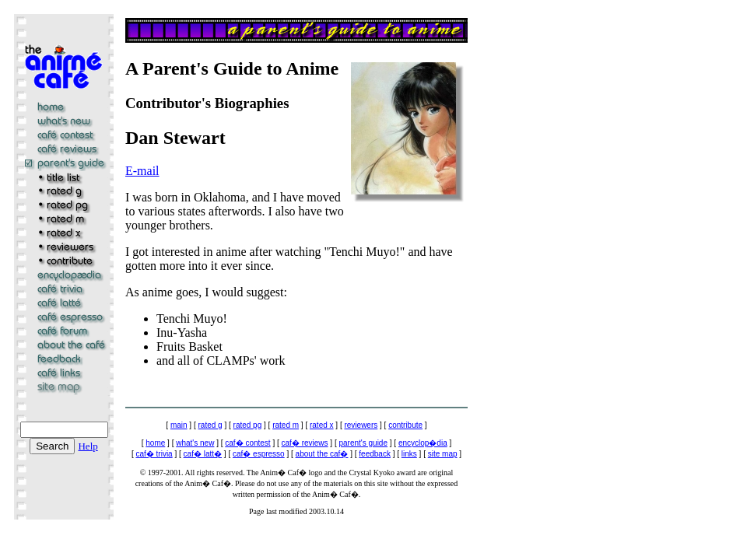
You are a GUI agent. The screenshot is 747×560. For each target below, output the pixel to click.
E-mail (142, 171)
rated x (322, 425)
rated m (286, 425)
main (179, 425)
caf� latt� (203, 454)
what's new (195, 443)
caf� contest (247, 443)
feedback (375, 454)
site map (443, 454)
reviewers (361, 425)
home (155, 443)
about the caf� (322, 454)
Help (88, 446)
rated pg (248, 425)
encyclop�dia (423, 443)
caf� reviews (305, 443)
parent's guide (363, 443)
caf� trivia (154, 454)
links (409, 454)
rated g (210, 425)
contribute (405, 425)
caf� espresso (259, 454)
